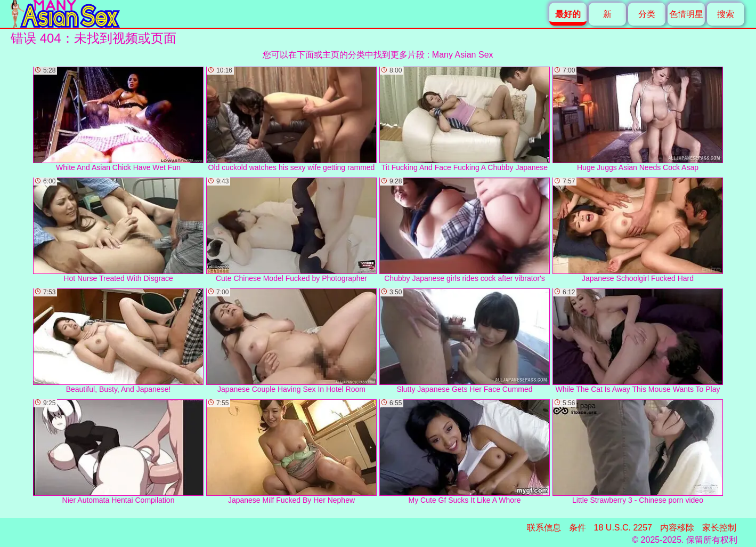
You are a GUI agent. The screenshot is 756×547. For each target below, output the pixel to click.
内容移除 (677, 528)
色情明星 (686, 14)
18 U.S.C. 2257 (623, 528)
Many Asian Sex (463, 55)
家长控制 (719, 528)
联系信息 (544, 528)
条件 (578, 528)
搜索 (726, 14)
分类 (647, 14)
